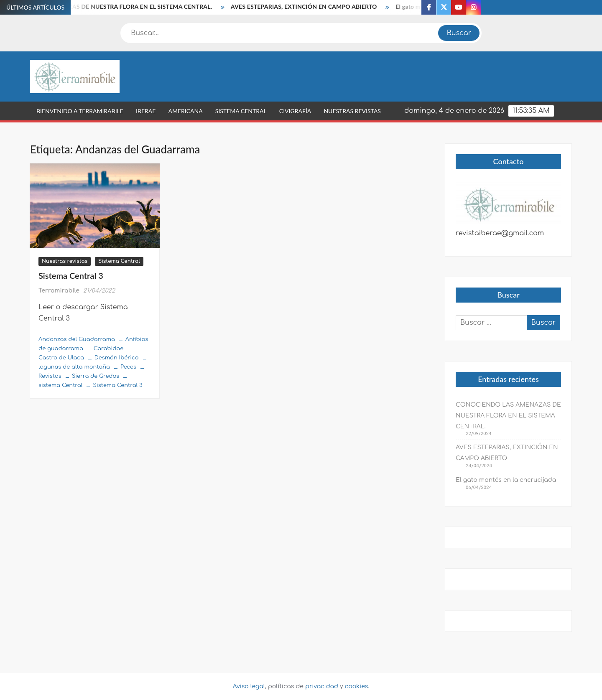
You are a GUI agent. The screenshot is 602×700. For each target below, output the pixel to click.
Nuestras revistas (352, 111)
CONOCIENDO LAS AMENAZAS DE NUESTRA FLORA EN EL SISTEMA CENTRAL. (508, 416)
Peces (128, 367)
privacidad (322, 686)
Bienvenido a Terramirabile (80, 111)
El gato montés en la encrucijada (506, 480)
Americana (185, 111)
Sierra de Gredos (96, 376)
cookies (356, 686)
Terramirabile (59, 291)
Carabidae (108, 349)
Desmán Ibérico (117, 358)
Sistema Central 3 (71, 275)
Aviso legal (249, 686)
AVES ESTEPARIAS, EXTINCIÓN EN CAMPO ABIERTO (307, 6)
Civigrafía (295, 111)
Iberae (146, 111)
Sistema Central (241, 111)
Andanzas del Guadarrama (77, 339)
